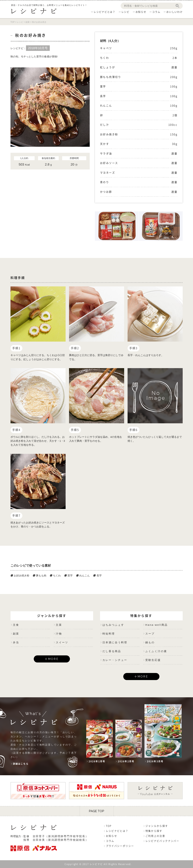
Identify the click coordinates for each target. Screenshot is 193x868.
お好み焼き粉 (20, 575)
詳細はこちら (21, 764)
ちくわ (55, 575)
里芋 (68, 575)
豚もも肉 (40, 575)
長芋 (97, 575)
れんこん (83, 575)
